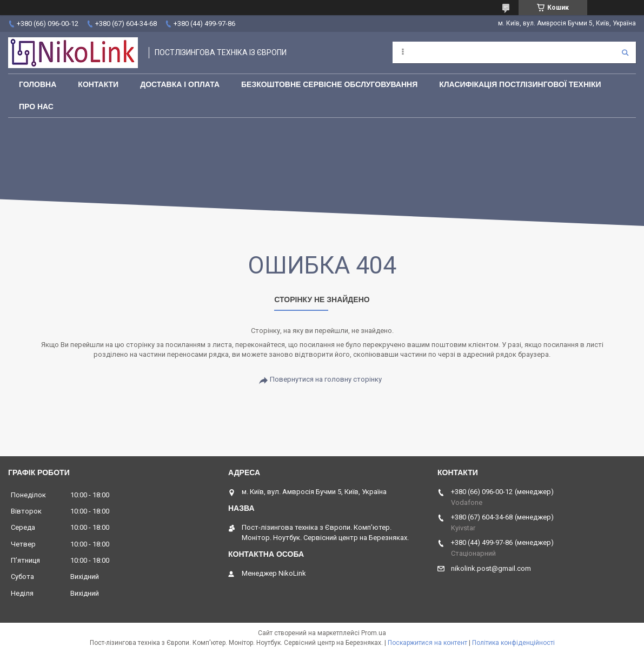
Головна (38, 84)
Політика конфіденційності (513, 643)
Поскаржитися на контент (427, 643)
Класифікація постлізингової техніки (520, 84)
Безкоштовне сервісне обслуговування (329, 84)
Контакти (98, 84)
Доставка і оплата (180, 84)
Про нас (36, 106)
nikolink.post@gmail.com (491, 568)
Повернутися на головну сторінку (326, 379)
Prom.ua (374, 633)
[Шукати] (625, 52)
